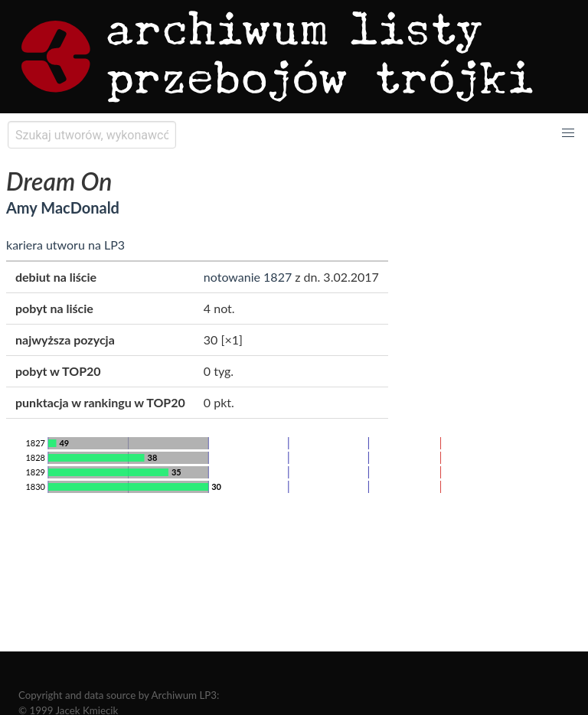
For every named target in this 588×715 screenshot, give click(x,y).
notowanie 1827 (248, 277)
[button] (568, 133)
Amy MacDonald (63, 207)
